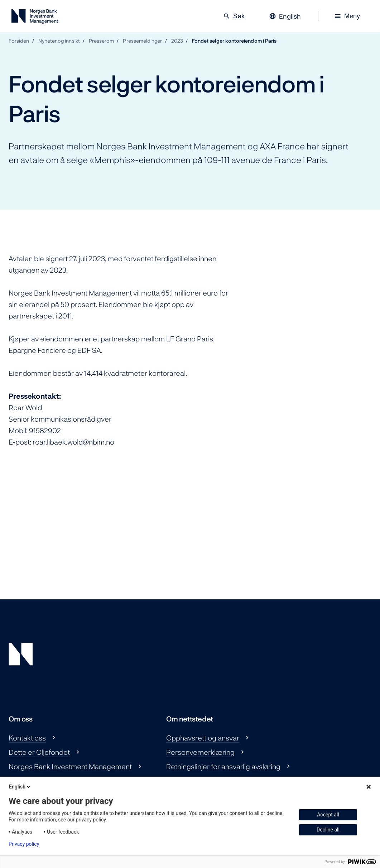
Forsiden (19, 41)
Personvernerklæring (200, 752)
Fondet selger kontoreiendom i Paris (234, 41)
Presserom (102, 41)
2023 (177, 41)
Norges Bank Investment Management (70, 766)
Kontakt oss (27, 738)
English (20, 787)
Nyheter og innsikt (59, 41)
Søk (234, 16)
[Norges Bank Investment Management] (35, 18)
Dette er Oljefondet (39, 752)
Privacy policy (24, 844)
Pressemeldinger (142, 41)
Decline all (328, 830)
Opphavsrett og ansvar (203, 738)
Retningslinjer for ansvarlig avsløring (223, 766)
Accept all (328, 815)
